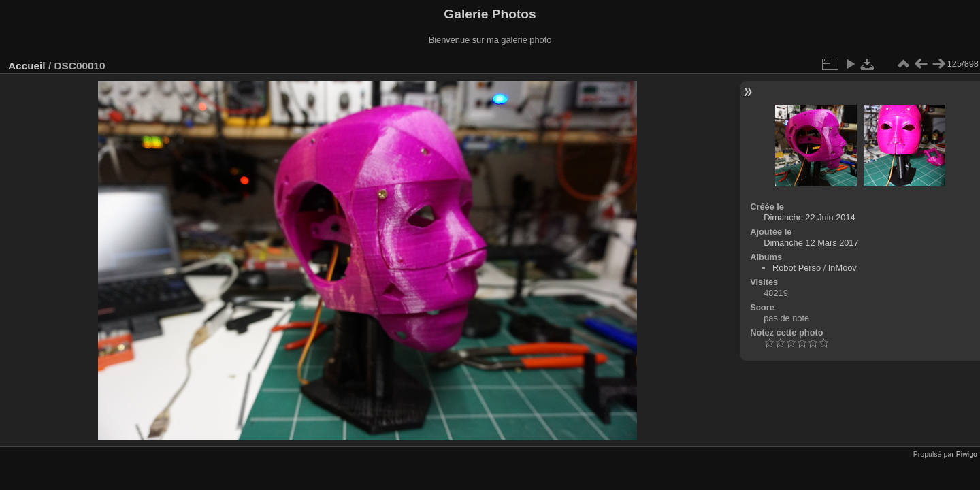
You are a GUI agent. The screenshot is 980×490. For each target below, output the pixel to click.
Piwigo (967, 454)
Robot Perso (797, 268)
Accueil (27, 66)
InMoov (843, 268)
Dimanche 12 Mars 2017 (811, 243)
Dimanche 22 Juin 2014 (809, 217)
